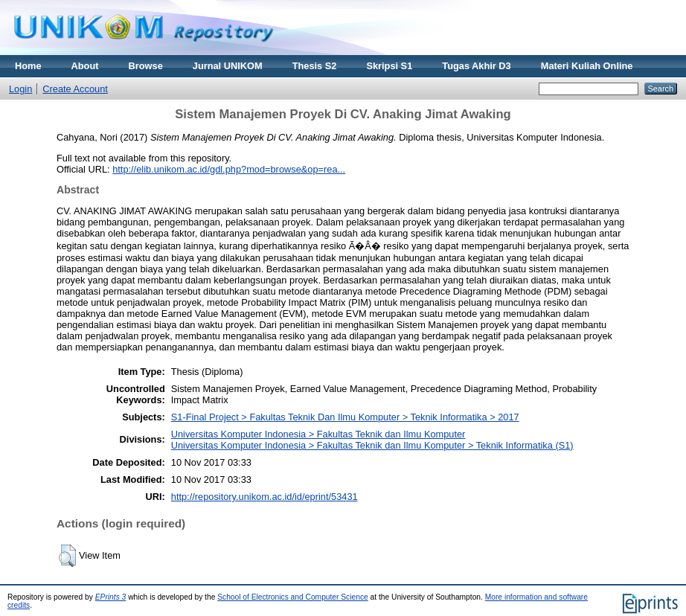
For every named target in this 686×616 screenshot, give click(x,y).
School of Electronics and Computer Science (293, 597)
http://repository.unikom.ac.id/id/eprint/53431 (265, 497)
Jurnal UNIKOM (228, 66)
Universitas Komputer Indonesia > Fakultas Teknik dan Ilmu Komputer (318, 434)
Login (20, 89)
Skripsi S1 (389, 66)
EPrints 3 (111, 597)
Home (28, 66)
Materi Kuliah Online (587, 66)
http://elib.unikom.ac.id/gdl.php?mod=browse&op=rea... (229, 169)
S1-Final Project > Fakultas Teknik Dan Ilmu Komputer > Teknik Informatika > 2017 (345, 417)
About (85, 66)
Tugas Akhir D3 (476, 66)
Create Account (75, 89)
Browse (146, 66)
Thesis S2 (315, 66)
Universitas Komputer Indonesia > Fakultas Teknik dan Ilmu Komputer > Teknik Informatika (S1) (372, 445)
